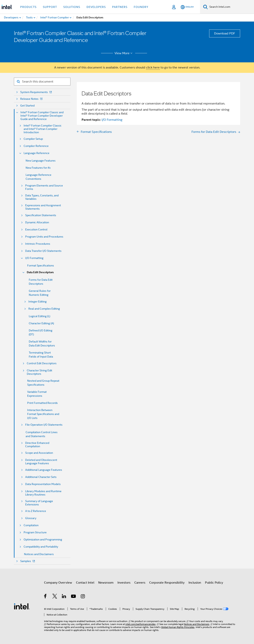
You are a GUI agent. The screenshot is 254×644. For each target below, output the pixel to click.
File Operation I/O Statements (44, 425)
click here (153, 68)
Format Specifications (41, 265)
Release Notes (32, 99)
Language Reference (37, 153)
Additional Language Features (44, 470)
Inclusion (195, 583)
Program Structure (35, 532)
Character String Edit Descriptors (39, 372)
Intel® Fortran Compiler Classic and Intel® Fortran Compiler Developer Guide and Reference (42, 116)
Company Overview (58, 583)
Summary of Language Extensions (39, 503)
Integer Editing (38, 302)
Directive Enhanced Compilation (37, 445)
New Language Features (41, 161)
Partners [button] (120, 7)
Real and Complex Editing (44, 309)
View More (124, 53)
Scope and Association (39, 453)
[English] (187, 7)
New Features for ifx (38, 168)
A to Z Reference (36, 511)
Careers (140, 583)
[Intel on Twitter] (55, 597)
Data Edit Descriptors (40, 272)
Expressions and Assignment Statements (43, 207)
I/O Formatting (34, 258)
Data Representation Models (43, 484)
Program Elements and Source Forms (44, 187)
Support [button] (50, 7)
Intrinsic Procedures (38, 244)
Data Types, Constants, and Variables (42, 197)
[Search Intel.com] (231, 7)
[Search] (205, 7)
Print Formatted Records (42, 403)
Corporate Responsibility (167, 583)
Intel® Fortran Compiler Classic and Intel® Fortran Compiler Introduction (43, 129)
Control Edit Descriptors (42, 363)
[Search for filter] (42, 82)
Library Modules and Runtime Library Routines (43, 493)
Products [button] (28, 7)
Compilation (31, 525)
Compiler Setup (33, 139)
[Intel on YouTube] (74, 597)
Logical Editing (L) (39, 316)
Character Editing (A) (41, 323)
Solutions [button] (72, 7)
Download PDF (225, 33)
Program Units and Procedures (44, 237)
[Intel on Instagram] (83, 597)
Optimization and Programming (43, 540)
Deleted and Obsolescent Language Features (41, 462)
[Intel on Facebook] (46, 597)
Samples (28, 561)
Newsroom (106, 583)
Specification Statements (41, 215)
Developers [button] (96, 7)
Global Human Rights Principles (178, 627)
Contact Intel (85, 583)
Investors (124, 583)
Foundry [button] (141, 7)
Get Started (27, 106)
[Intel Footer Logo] (22, 606)
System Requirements (36, 92)
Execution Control (36, 230)
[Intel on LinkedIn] (64, 597)
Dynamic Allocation (37, 222)
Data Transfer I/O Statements (43, 251)
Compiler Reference (36, 146)
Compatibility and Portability (41, 547)
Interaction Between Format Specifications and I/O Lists (43, 414)
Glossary (31, 518)
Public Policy (214, 583)
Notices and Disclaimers (39, 554)
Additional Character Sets (41, 477)
